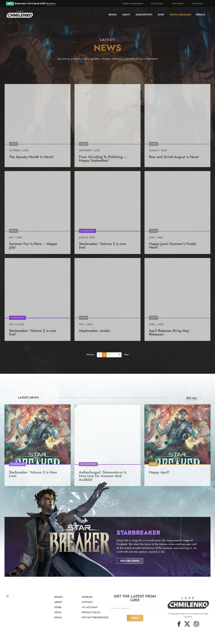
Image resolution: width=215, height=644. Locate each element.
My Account (197, 4)
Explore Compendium (133, 4)
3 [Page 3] (109, 356)
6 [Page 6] (120, 356)
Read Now (51, 4)
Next (127, 356)
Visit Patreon (178, 4)
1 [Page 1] (99, 356)
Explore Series (130, 569)
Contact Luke (157, 4)
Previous (89, 356)
